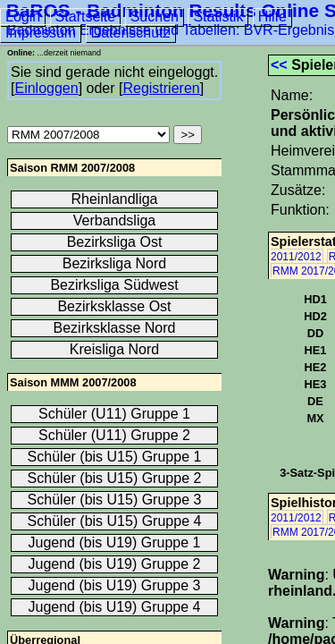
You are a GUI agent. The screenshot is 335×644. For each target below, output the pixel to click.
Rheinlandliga (115, 199)
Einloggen (46, 88)
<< (279, 65)
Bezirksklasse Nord (115, 328)
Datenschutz (131, 33)
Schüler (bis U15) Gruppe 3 (115, 500)
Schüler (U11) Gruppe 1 (114, 414)
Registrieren (161, 88)
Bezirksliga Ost (115, 242)
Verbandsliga (115, 220)
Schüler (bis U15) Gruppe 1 (115, 457)
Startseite (86, 17)
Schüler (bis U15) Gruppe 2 (115, 478)
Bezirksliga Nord (114, 263)
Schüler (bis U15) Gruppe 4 (115, 521)
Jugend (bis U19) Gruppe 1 (115, 542)
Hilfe (272, 17)
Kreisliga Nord (114, 349)
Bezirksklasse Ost (114, 306)
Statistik (218, 17)
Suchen (155, 17)
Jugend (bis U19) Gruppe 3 (115, 585)
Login (23, 17)
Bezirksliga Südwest (114, 285)
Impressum (41, 33)
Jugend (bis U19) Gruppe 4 (115, 607)
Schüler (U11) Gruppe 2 (114, 435)
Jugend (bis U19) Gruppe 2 (115, 564)
